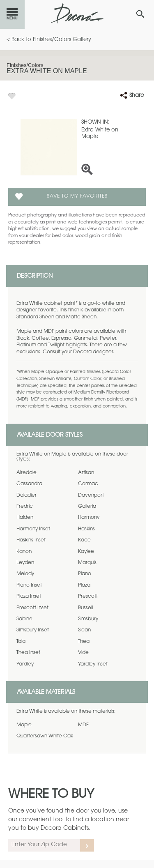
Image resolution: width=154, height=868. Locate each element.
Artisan (86, 473)
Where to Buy (51, 795)
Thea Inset (28, 653)
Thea (84, 642)
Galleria (87, 507)
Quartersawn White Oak (45, 736)
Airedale (26, 473)
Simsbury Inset (33, 630)
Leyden (25, 563)
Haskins (86, 529)
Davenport (91, 495)
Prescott (88, 596)
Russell (85, 608)
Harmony (89, 518)
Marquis (87, 563)
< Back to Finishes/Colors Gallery (49, 40)
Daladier (26, 495)
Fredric (25, 507)
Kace (84, 540)
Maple (24, 725)
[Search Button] (140, 14)
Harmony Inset (33, 529)
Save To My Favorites (77, 196)
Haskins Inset (31, 540)
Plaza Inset (29, 596)
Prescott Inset (32, 608)
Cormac (88, 484)
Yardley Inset (93, 664)
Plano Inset (29, 585)
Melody (25, 574)
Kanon (24, 552)
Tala (21, 642)
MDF (83, 725)
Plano (85, 574)
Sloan (84, 630)
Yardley (25, 664)
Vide (83, 653)
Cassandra (29, 484)
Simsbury (88, 619)
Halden (25, 518)
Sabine (24, 619)
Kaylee (86, 552)
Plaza (84, 585)
